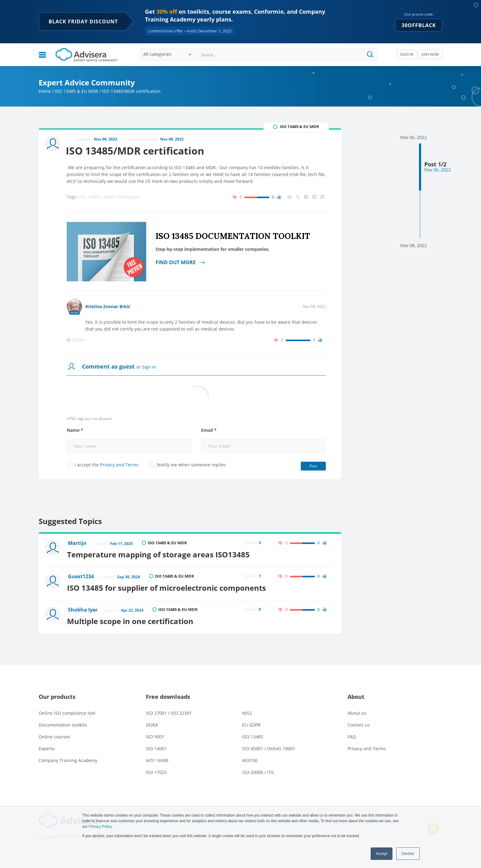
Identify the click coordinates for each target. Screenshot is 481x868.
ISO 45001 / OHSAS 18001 (269, 747)
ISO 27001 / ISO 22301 (169, 711)
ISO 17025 (156, 771)
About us (357, 711)
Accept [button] (382, 854)
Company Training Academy (68, 759)
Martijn (78, 543)
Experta (47, 747)
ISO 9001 (155, 735)
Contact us (359, 723)
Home (45, 91)
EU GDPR (251, 723)
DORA (152, 723)
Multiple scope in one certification (131, 620)
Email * (209, 431)
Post (313, 466)
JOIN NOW (430, 54)
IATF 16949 (157, 759)
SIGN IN (407, 54)
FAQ (352, 735)
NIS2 (247, 711)
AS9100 (250, 759)
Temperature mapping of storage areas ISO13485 (160, 554)
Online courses (54, 735)
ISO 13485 (253, 735)
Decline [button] (408, 854)
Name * (75, 431)
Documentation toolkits (63, 723)
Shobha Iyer (83, 609)
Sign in (149, 367)
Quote (76, 340)
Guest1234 (81, 576)
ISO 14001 (156, 747)
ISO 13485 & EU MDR (77, 91)
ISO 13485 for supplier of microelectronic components (168, 587)
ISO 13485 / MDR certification (109, 197)
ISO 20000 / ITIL (258, 771)
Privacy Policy (100, 827)
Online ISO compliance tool (67, 711)
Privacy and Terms (119, 465)
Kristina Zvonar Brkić (108, 307)
